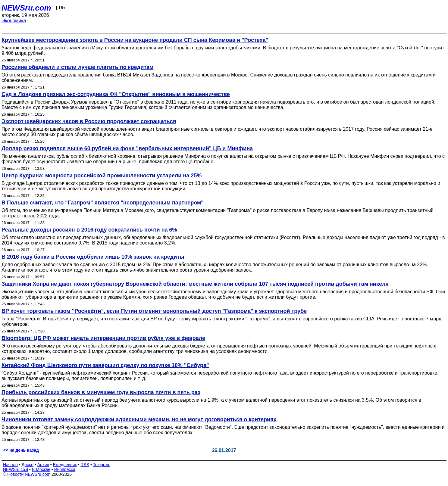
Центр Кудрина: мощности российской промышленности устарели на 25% (102, 176)
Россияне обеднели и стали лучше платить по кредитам (77, 67)
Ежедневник (65, 465)
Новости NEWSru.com (29, 474)
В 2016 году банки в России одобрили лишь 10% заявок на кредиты (93, 257)
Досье (27, 465)
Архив (43, 465)
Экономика (14, 21)
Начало (10, 465)
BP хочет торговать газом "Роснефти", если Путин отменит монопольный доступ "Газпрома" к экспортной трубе (154, 311)
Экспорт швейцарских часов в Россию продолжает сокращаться (89, 121)
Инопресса (65, 469)
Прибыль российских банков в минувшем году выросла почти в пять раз (101, 392)
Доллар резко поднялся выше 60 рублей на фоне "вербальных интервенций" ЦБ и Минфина (127, 148)
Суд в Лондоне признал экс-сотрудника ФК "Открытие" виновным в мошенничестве (116, 94)
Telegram (102, 465)
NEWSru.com (26, 8)
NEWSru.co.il (16, 469)
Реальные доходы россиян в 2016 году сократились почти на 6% (89, 230)
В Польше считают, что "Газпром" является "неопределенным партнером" (103, 203)
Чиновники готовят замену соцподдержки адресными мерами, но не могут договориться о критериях (139, 419)
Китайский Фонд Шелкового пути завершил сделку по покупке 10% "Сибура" (105, 365)
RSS (85, 465)
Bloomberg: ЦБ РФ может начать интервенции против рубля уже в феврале (103, 338)
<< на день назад (21, 450)
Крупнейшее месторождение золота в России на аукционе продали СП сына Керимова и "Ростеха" (135, 40)
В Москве (41, 469)
